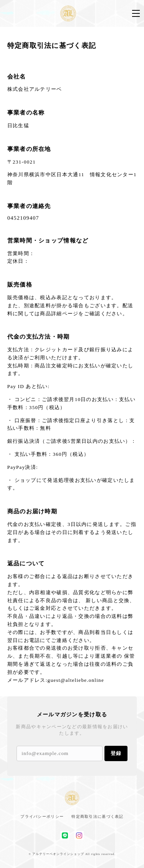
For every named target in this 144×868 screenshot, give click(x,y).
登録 (116, 753)
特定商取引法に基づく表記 (97, 816)
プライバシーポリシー (42, 816)
